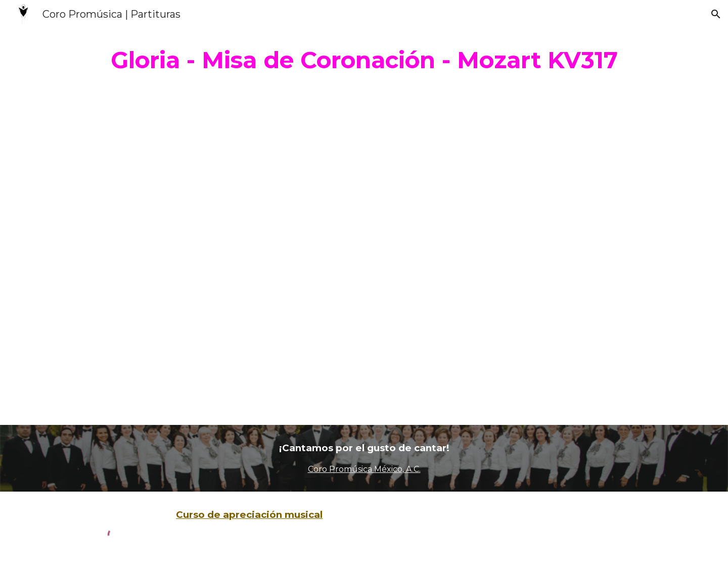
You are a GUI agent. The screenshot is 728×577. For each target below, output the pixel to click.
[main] (364, 60)
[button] (716, 14)
